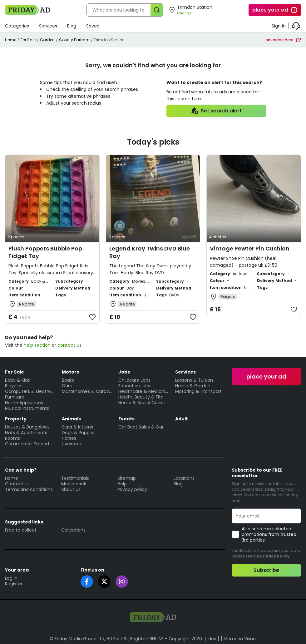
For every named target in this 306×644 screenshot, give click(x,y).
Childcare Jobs (134, 380)
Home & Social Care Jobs (144, 403)
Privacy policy (132, 489)
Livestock (72, 444)
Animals (71, 419)
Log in (11, 578)
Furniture (15, 397)
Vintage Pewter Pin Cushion (250, 248)
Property (16, 419)
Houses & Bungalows (27, 427)
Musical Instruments (27, 408)
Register (14, 584)
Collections (73, 530)
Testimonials (75, 478)
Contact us (17, 484)
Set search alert (216, 111)
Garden (47, 40)
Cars (67, 386)
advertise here (283, 40)
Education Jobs (135, 386)
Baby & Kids (17, 380)
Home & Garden (193, 386)
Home (11, 40)
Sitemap (127, 478)
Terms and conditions (29, 489)
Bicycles (14, 386)
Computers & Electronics (30, 391)
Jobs (124, 372)
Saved (93, 26)
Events (126, 419)
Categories (17, 26)
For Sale (28, 40)
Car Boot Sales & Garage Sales (144, 427)
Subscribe (266, 570)
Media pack (74, 484)
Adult (182, 419)
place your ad (275, 10)
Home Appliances (24, 403)
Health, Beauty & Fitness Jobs (144, 397)
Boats (68, 380)
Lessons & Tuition (194, 380)
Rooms (12, 438)
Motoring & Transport (198, 391)
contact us (69, 345)
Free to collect (21, 530)
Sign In (279, 26)
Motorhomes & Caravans (87, 391)
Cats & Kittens (77, 427)
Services (48, 26)
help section (37, 345)
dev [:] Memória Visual (232, 639)
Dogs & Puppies (79, 433)
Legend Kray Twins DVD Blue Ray (150, 252)
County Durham (74, 40)
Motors (70, 372)
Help (122, 484)
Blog (72, 26)
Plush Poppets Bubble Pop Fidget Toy (45, 252)
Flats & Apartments (26, 433)
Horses (69, 438)
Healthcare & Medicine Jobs (144, 391)
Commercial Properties (30, 444)
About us (71, 489)
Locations (184, 478)
